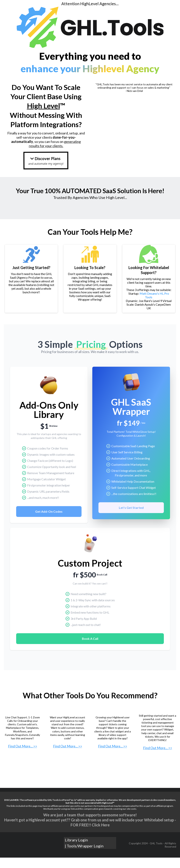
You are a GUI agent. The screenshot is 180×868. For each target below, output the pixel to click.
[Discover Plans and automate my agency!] (46, 161)
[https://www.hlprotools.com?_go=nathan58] (112, 729)
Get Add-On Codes (49, 522)
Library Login (76, 862)
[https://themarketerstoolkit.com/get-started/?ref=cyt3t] (67, 729)
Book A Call (90, 649)
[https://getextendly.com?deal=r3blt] (22, 729)
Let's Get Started (131, 518)
